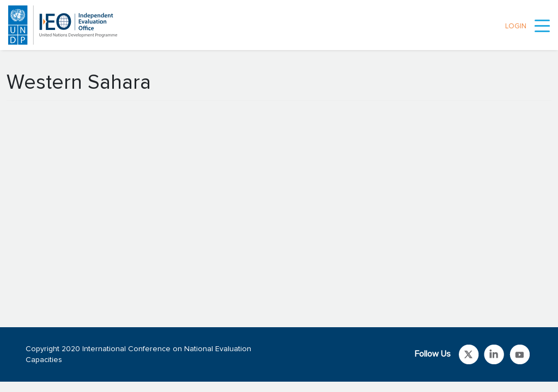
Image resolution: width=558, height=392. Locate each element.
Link (469, 354)
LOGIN (516, 26)
